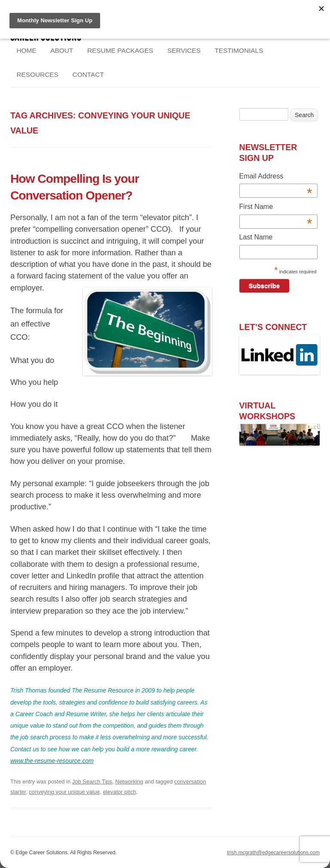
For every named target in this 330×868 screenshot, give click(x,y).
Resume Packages (120, 50)
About (62, 50)
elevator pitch (119, 792)
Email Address (276, 177)
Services (184, 50)
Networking (129, 782)
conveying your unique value (64, 792)
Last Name (256, 237)
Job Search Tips (92, 782)
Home (26, 50)
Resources (37, 74)
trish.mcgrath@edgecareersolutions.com (273, 853)
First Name (276, 208)
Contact (88, 74)
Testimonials (239, 50)
